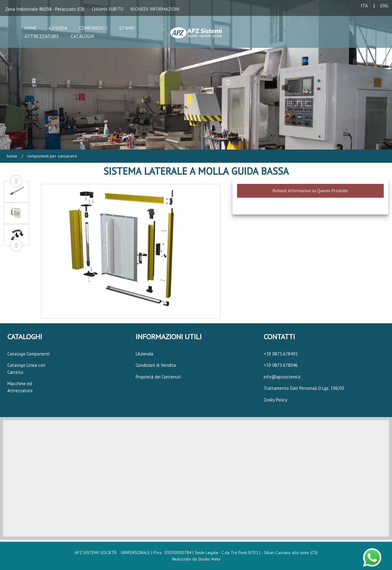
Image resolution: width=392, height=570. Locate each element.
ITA (364, 6)
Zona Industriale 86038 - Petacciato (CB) (45, 9)
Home (12, 156)
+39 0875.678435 (281, 354)
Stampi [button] (127, 28)
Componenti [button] (93, 28)
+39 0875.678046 (281, 365)
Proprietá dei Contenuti (158, 377)
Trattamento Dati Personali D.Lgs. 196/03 (304, 388)
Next (16, 245)
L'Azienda (144, 354)
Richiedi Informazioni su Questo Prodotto (310, 191)
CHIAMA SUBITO (108, 9)
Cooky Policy (275, 400)
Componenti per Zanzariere (52, 156)
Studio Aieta (209, 559)
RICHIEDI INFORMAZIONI (155, 9)
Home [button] (31, 28)
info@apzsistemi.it (282, 377)
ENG (384, 6)
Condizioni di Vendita (156, 365)
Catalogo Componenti (28, 354)
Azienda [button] (58, 28)
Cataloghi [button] (83, 36)
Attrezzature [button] (42, 36)
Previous (16, 181)
